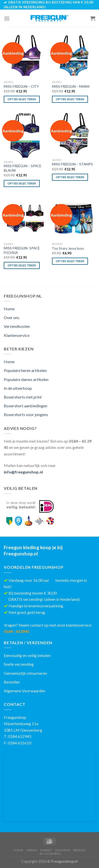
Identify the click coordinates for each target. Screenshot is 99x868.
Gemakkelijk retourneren (25, 673)
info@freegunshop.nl (23, 472)
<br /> (49, 787)
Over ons (12, 317)
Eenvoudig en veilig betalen (27, 655)
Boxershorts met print (23, 397)
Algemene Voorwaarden (24, 691)
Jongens (62, 850)
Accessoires (50, 854)
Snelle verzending (19, 664)
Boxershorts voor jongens (26, 414)
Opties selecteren (22, 99)
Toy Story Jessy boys (68, 248)
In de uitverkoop (18, 388)
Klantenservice (17, 335)
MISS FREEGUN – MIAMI (71, 86)
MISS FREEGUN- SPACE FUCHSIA (22, 250)
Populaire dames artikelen (26, 379)
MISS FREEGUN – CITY (21, 86)
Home (9, 309)
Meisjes (79, 850)
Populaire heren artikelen (25, 370)
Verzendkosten (17, 326)
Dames (46, 850)
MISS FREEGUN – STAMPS (72, 164)
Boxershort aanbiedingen (26, 406)
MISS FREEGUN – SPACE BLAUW (22, 168)
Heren (32, 850)
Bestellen (12, 682)
